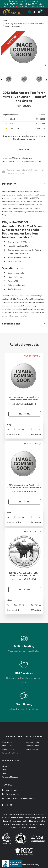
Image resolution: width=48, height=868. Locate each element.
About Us (6, 766)
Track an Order (32, 746)
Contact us (7, 742)
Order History (32, 749)
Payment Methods (10, 777)
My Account (7, 746)
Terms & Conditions (10, 753)
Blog (4, 770)
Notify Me (24, 149)
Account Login (32, 742)
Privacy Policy (8, 749)
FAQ (4, 773)
